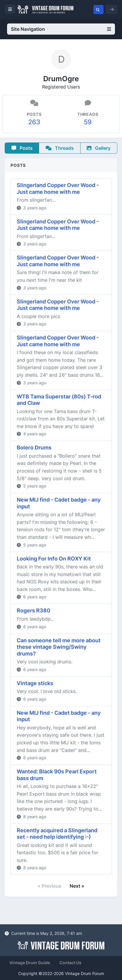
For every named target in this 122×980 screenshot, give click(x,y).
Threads (60, 148)
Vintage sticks (35, 683)
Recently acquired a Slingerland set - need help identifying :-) (57, 834)
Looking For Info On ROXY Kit (54, 559)
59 (88, 122)
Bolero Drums (34, 447)
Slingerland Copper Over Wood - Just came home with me (58, 188)
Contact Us (70, 963)
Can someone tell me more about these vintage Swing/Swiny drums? (59, 647)
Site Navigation (61, 29)
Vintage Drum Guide (30, 963)
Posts (22, 148)
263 (34, 122)
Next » (77, 886)
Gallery (99, 148)
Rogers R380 (34, 610)
